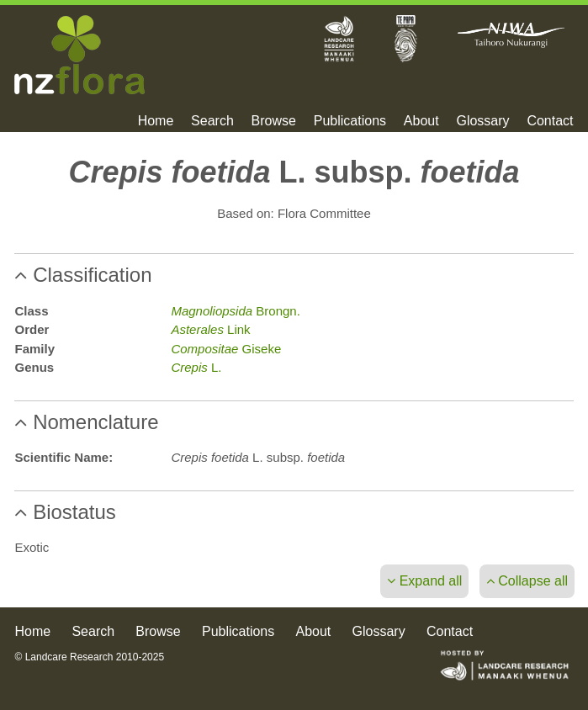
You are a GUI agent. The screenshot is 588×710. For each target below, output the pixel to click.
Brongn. (235, 311)
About (421, 121)
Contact (550, 121)
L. (196, 367)
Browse (274, 121)
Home (156, 121)
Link (210, 329)
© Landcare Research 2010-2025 (89, 657)
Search (212, 121)
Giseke (226, 349)
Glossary (482, 121)
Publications (350, 121)
